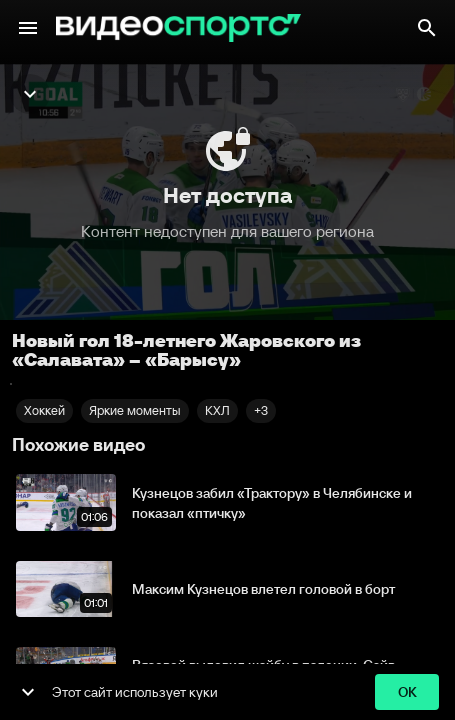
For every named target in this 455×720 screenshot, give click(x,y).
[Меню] (28, 28)
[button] (261, 411)
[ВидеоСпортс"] (178, 28)
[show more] (28, 692)
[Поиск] (427, 28)
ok (407, 692)
